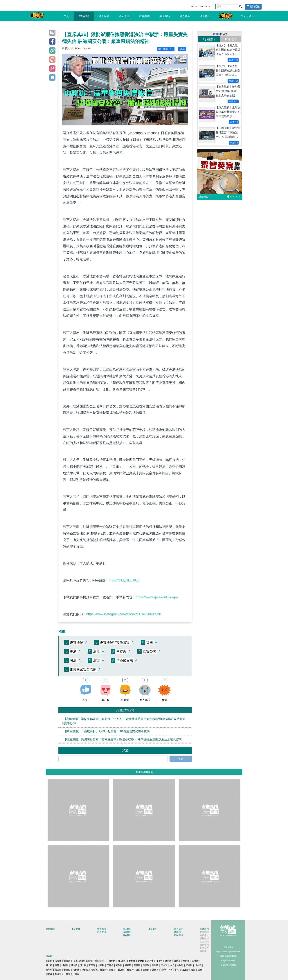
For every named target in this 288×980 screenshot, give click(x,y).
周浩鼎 (74, 965)
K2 (178, 970)
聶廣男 (146, 970)
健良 (138, 970)
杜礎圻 (130, 970)
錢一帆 (49, 965)
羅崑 (193, 970)
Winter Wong (168, 970)
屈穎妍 (49, 961)
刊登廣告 (204, 948)
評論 (181, 759)
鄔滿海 (92, 965)
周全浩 (164, 965)
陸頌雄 (94, 970)
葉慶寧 (137, 965)
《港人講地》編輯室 (83, 961)
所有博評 (179, 935)
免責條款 (204, 935)
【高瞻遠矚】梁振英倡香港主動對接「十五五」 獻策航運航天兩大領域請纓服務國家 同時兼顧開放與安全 (124, 721)
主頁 (66, 16)
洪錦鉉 (85, 970)
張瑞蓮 (58, 961)
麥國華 (186, 961)
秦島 (57, 965)
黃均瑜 (49, 970)
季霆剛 (101, 965)
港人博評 (205, 16)
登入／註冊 (247, 16)
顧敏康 (67, 961)
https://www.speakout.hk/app (157, 597)
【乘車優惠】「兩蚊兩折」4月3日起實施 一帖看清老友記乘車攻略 (107, 731)
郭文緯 (195, 961)
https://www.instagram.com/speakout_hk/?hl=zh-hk (124, 614)
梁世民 (141, 961)
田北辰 (83, 965)
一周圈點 (111, 961)
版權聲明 (204, 938)
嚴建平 (112, 970)
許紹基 (177, 961)
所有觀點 (127, 935)
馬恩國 (155, 965)
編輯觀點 (127, 932)
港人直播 (124, 16)
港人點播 (104, 16)
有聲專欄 (144, 16)
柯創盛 (76, 970)
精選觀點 (209, 39)
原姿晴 (168, 961)
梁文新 (185, 970)
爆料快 (203, 951)
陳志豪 (49, 974)
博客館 (177, 932)
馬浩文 (150, 961)
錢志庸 (58, 970)
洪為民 (180, 965)
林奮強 (69, 974)
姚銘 (200, 970)
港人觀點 (165, 16)
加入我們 (204, 942)
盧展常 (155, 970)
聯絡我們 (204, 945)
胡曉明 (65, 965)
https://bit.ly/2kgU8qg (124, 580)
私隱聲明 (204, 932)
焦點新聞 (84, 16)
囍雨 (77, 974)
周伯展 (119, 965)
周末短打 (122, 961)
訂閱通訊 (253, 7)
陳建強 (146, 965)
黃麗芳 (103, 970)
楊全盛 (198, 965)
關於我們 (204, 929)
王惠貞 (110, 965)
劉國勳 (67, 970)
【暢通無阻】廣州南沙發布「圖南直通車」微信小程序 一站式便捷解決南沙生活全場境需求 (123, 739)
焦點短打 (100, 961)
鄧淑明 (189, 965)
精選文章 (59, 974)
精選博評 (231, 39)
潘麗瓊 (128, 965)
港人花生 (185, 16)
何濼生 (159, 961)
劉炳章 (132, 961)
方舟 (172, 965)
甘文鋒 (121, 970)
